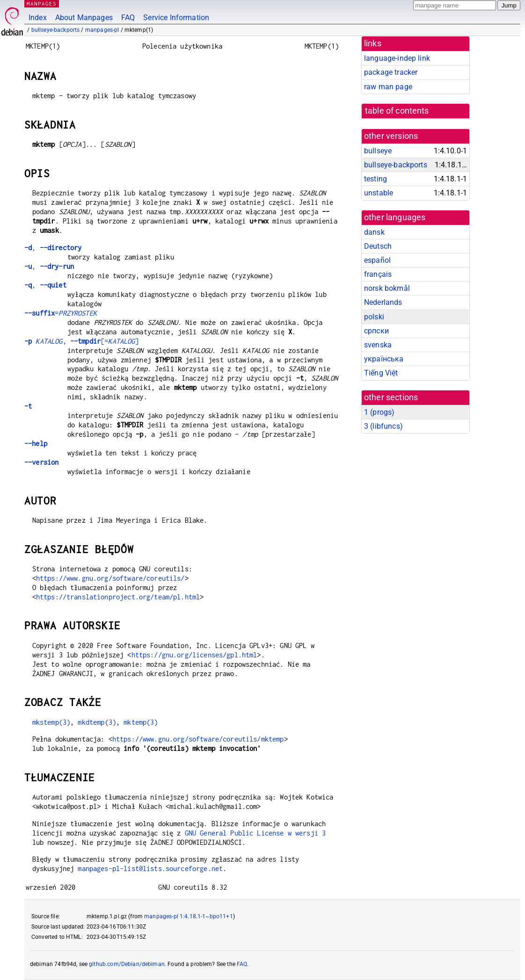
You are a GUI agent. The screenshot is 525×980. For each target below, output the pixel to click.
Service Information (176, 18)
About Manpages (84, 18)
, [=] (82, 341)
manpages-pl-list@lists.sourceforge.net (150, 868)
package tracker (391, 72)
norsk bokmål (387, 288)
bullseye (378, 151)
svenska (378, 345)
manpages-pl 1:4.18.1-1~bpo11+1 (189, 916)
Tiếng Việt (381, 373)
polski (374, 317)
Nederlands (383, 302)
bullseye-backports (56, 30)
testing (376, 179)
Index (38, 18)
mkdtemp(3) (97, 722)
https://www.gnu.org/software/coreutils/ (110, 578)
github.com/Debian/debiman (127, 964)
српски (376, 331)
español (377, 260)
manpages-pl (102, 30)
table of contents (397, 111)
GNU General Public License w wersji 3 (255, 833)
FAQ (128, 18)
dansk (374, 232)
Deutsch (378, 246)
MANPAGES (42, 4)
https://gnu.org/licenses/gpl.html (194, 655)
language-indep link (397, 58)
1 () (379, 412)
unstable (379, 193)
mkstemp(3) (51, 722)
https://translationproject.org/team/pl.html (118, 597)
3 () (383, 426)
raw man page (388, 87)
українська (384, 359)
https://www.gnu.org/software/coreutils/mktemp (198, 739)
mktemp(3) (141, 722)
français (378, 274)
